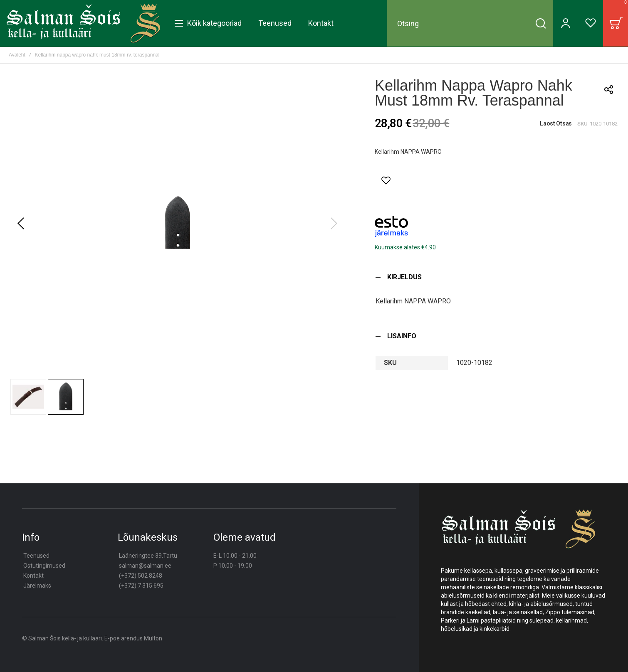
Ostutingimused (44, 566)
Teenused (36, 556)
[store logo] (83, 23)
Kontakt (33, 576)
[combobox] (470, 23)
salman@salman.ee (145, 566)
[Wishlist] (591, 23)
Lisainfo (402, 336)
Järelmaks (37, 586)
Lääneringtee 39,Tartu (148, 556)
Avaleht (17, 55)
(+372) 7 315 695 (141, 586)
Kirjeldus (404, 277)
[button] (21, 224)
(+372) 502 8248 (141, 576)
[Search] (541, 23)
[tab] (496, 277)
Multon (153, 638)
